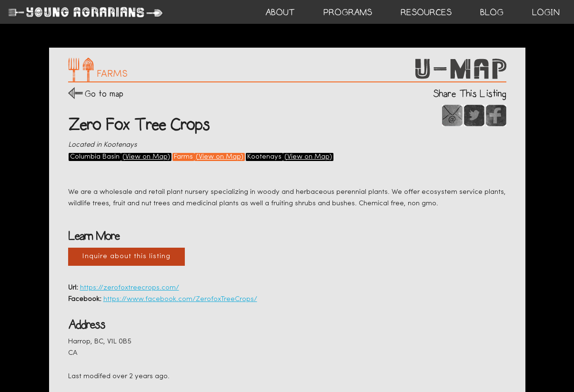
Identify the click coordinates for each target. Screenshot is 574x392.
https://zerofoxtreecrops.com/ (130, 288)
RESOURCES (426, 12)
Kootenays (264, 157)
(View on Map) (146, 157)
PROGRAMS (348, 12)
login (546, 12)
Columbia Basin (95, 157)
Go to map (104, 94)
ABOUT (280, 12)
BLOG (492, 12)
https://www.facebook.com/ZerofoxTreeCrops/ (180, 299)
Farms (183, 157)
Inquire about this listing (126, 256)
